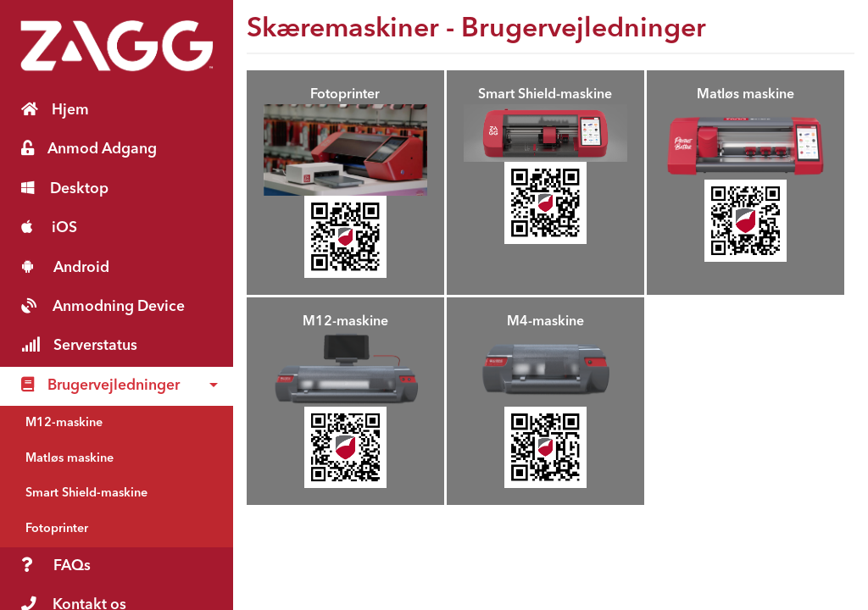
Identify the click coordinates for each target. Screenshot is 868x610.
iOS (49, 227)
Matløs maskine (70, 459)
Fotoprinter (57, 529)
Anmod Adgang (89, 149)
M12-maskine (64, 423)
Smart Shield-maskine (86, 494)
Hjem (55, 110)
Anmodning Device (103, 306)
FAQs (56, 566)
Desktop (65, 189)
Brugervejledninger (100, 385)
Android (65, 267)
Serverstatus (79, 345)
